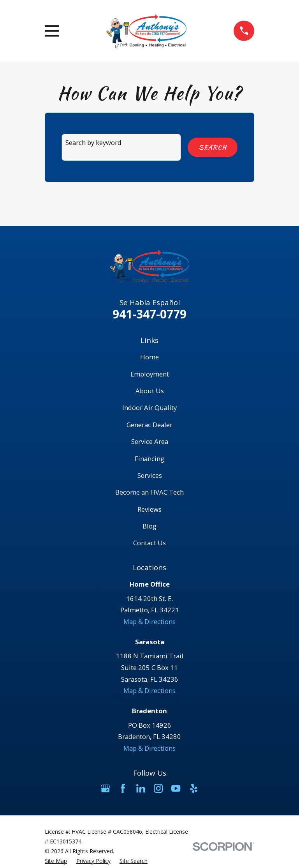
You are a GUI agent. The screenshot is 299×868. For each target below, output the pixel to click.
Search (213, 147)
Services (150, 475)
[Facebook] (123, 788)
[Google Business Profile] (105, 788)
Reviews (149, 509)
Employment (150, 374)
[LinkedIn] (141, 788)
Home (149, 357)
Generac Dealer (149, 425)
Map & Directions (149, 621)
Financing (149, 459)
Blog (149, 526)
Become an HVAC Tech (149, 492)
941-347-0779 (149, 314)
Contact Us (149, 543)
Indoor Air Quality (149, 407)
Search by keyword (93, 142)
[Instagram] (158, 788)
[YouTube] (176, 788)
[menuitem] (56, 861)
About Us (150, 391)
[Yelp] (194, 788)
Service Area (150, 441)
